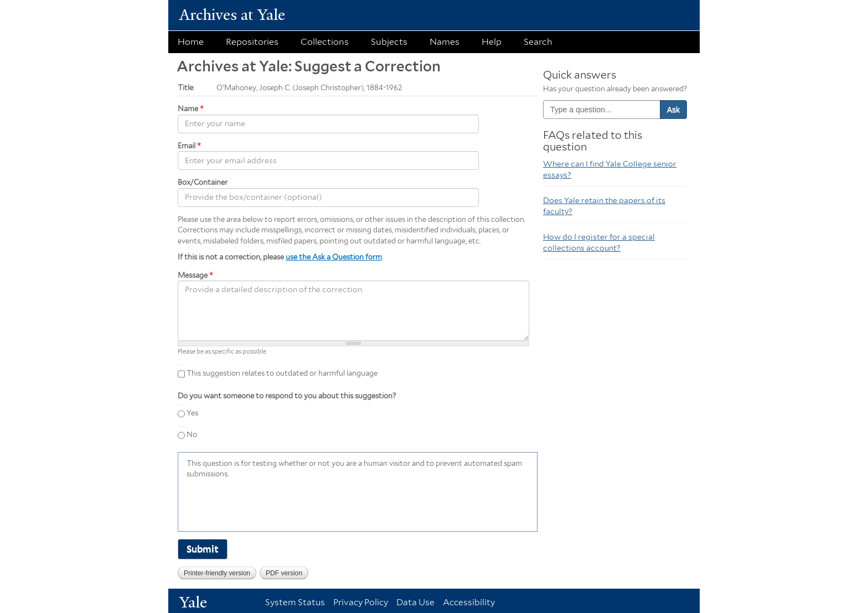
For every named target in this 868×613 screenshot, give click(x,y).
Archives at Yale (232, 15)
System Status (295, 602)
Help (492, 42)
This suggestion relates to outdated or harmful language (282, 373)
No (192, 435)
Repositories (252, 42)
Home (191, 42)
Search (538, 42)
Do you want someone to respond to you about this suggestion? (287, 396)
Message (195, 275)
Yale (193, 602)
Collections (325, 42)
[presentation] (271, 504)
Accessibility (469, 602)
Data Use (415, 602)
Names (445, 42)
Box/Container (203, 182)
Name (191, 109)
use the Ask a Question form (334, 257)
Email (189, 146)
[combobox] (602, 110)
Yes (192, 413)
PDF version (284, 573)
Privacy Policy (361, 602)
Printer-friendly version (217, 573)
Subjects (389, 42)
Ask (673, 110)
